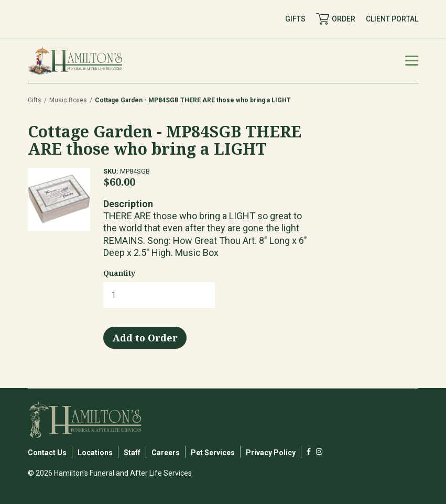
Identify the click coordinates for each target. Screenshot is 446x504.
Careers (166, 453)
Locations (95, 453)
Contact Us (47, 453)
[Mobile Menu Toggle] (412, 61)
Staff (132, 453)
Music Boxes (68, 100)
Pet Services (213, 453)
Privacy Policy (271, 453)
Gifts (35, 100)
